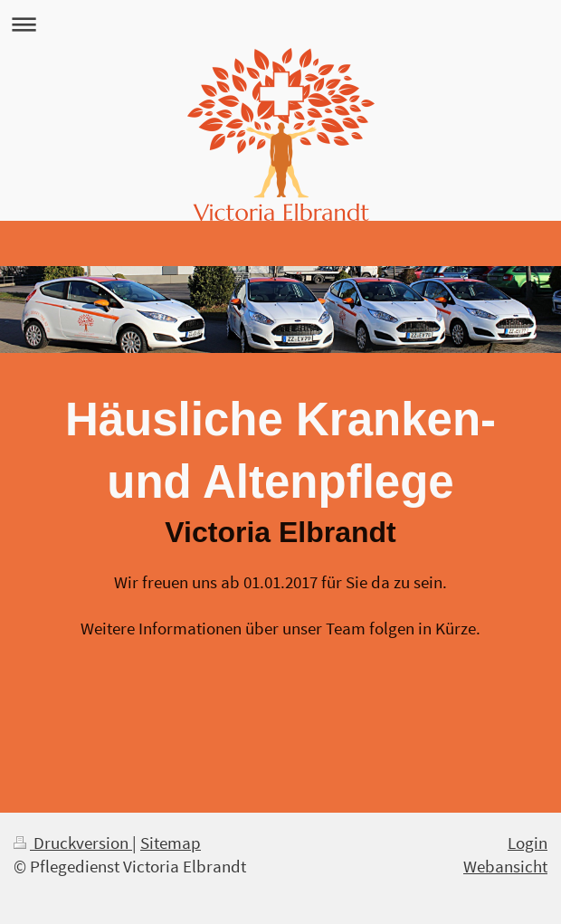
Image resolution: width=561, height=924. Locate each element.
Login (528, 843)
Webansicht (505, 866)
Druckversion (73, 843)
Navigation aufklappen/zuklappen (280, 24)
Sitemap (171, 843)
